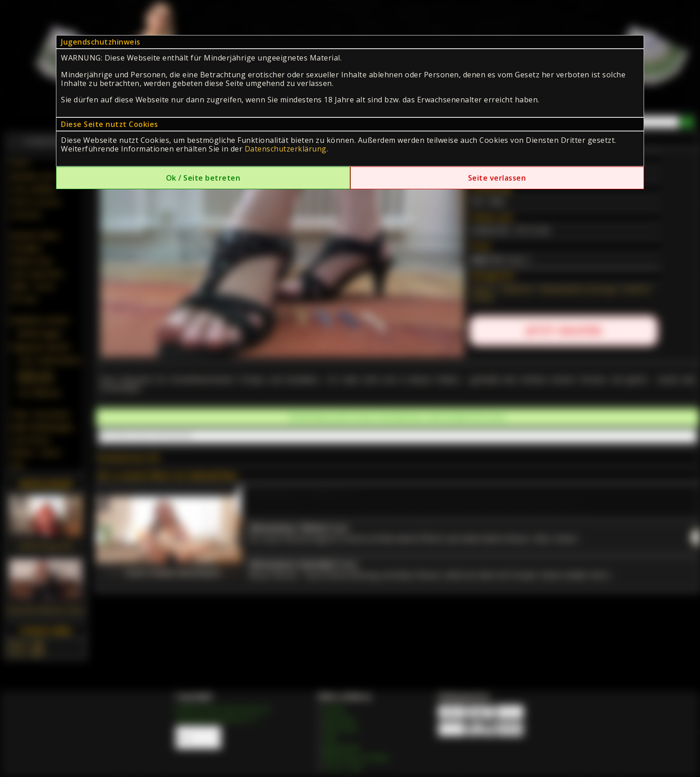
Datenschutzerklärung (286, 149)
